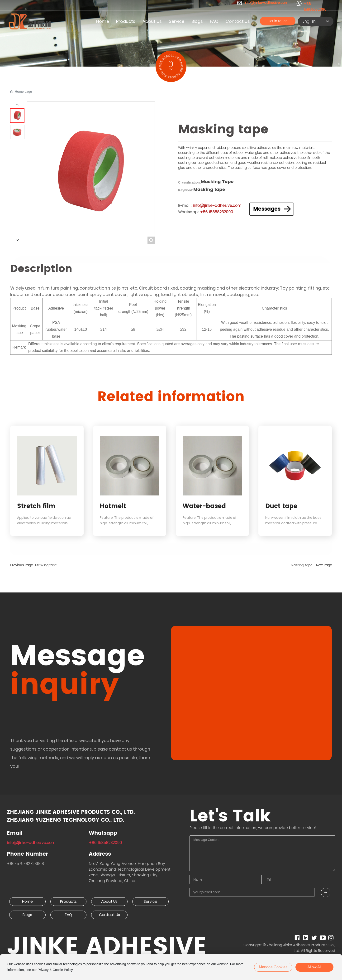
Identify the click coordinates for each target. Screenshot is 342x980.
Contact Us (109, 915)
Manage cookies (273, 967)
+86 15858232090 (315, 7)
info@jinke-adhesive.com (31, 843)
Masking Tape (217, 182)
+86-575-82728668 (25, 864)
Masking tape (46, 565)
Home (27, 901)
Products (68, 901)
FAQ (68, 915)
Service (150, 901)
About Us (109, 901)
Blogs (27, 915)
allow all (314, 967)
